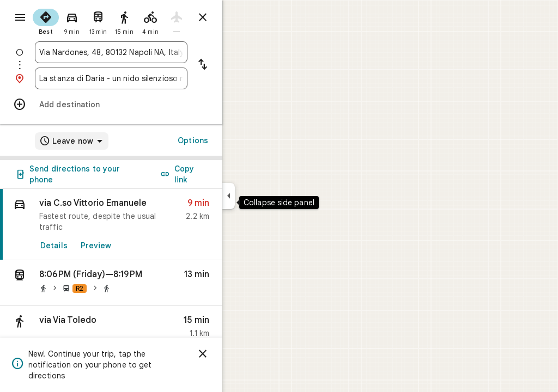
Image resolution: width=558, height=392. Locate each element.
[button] (150, 283)
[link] (150, 225)
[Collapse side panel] (268, 196)
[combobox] (150, 52)
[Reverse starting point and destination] (242, 65)
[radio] (85, 21)
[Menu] (20, 19)
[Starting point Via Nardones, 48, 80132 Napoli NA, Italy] (150, 52)
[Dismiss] (242, 354)
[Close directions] (242, 17)
